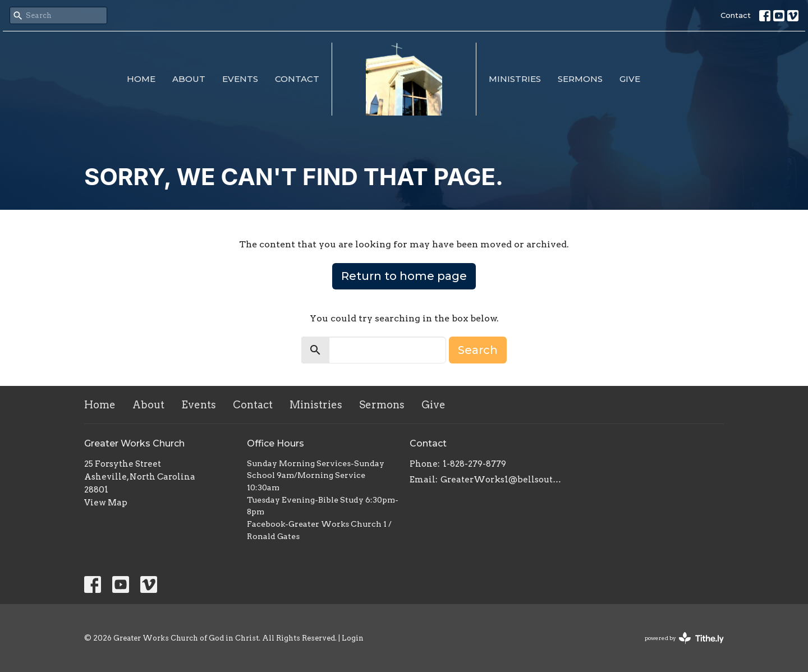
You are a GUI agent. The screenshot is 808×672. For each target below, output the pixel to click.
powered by (684, 638)
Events (240, 79)
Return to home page (404, 276)
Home (141, 79)
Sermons (580, 79)
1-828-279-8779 (474, 464)
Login (353, 638)
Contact (736, 15)
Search (478, 350)
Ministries (515, 79)
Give (630, 79)
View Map (106, 503)
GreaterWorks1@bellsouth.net (501, 480)
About (189, 79)
